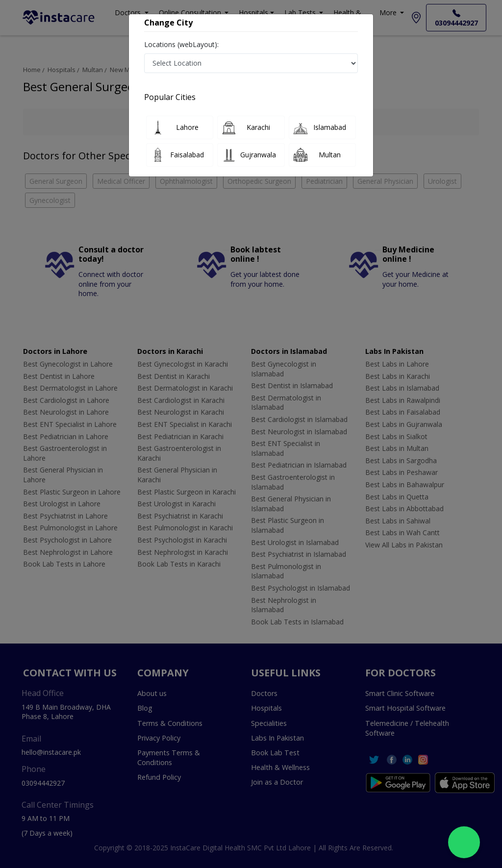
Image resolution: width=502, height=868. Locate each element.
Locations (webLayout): (181, 44)
